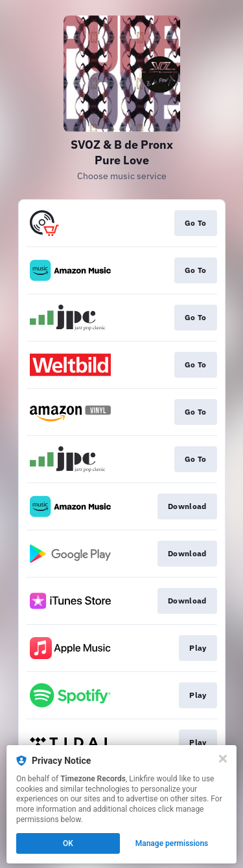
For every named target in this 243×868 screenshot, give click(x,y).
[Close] (223, 759)
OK (68, 843)
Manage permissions (172, 843)
